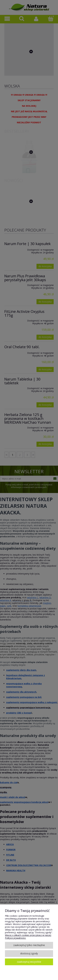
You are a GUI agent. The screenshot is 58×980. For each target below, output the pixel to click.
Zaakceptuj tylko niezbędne (29, 945)
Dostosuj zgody (29, 953)
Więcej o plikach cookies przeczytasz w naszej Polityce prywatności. (28, 937)
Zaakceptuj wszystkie (29, 962)
